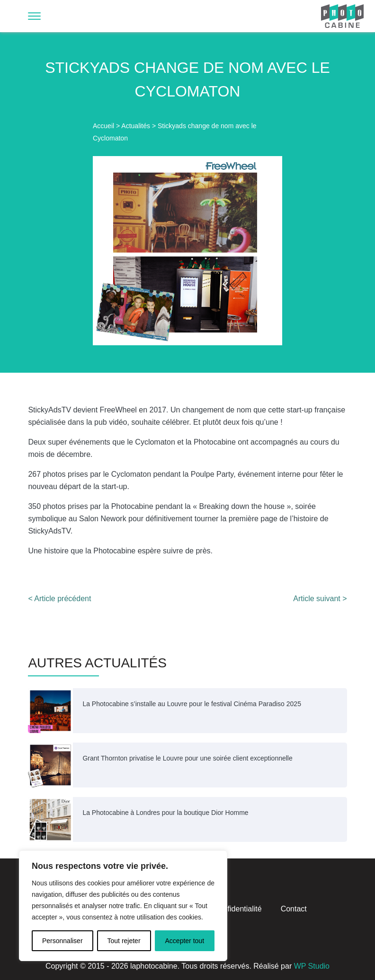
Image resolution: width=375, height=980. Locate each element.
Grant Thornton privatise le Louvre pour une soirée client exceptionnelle (187, 758)
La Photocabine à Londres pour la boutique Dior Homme (165, 813)
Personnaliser (62, 941)
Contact (294, 909)
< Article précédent (59, 599)
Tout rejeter (124, 941)
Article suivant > (320, 599)
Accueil (103, 126)
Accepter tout (185, 941)
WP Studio (312, 966)
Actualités (136, 126)
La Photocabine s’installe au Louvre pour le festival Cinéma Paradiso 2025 (192, 704)
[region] (123, 906)
